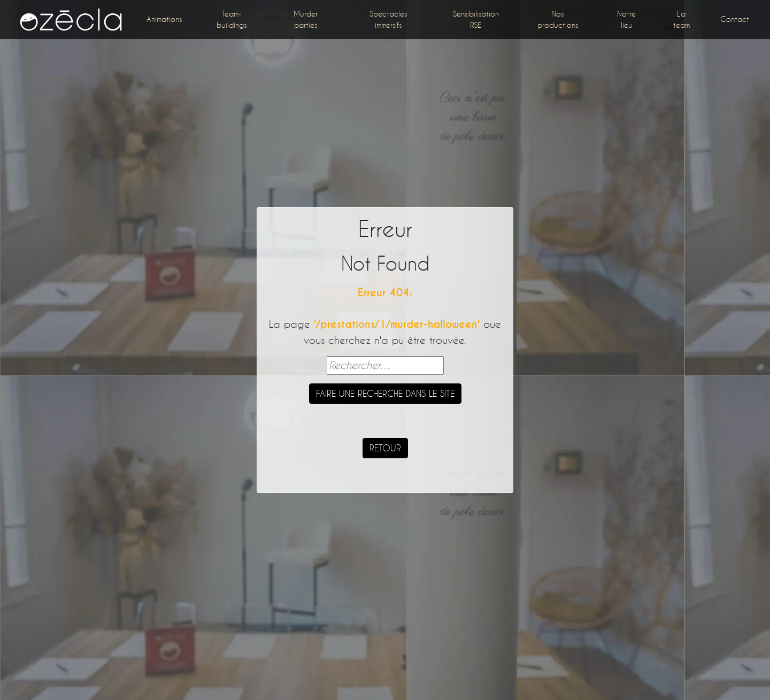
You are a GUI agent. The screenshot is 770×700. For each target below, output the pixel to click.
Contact (735, 19)
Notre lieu (626, 19)
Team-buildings (232, 19)
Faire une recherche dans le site (385, 393)
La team (682, 19)
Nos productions (558, 19)
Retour (385, 448)
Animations (164, 19)
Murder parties (306, 19)
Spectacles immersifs (388, 19)
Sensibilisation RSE (476, 19)
